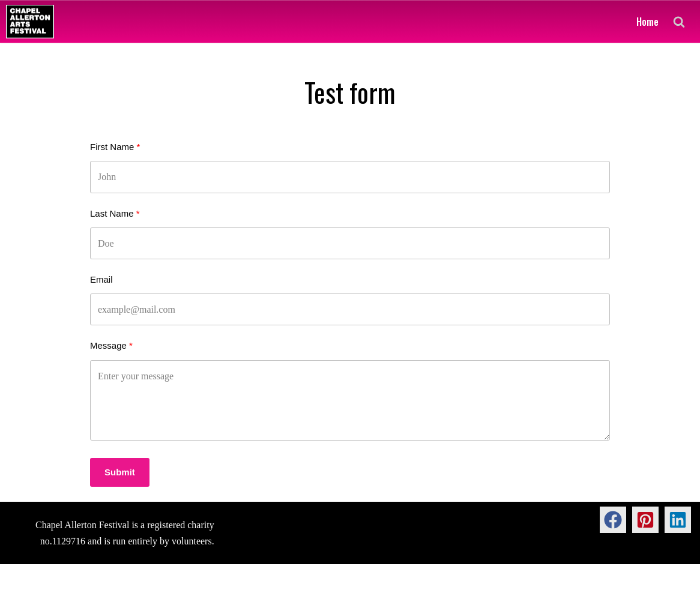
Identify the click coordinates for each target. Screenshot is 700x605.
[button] (613, 520)
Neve (19, 590)
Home (647, 22)
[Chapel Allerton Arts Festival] (30, 22)
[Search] (679, 22)
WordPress (105, 590)
